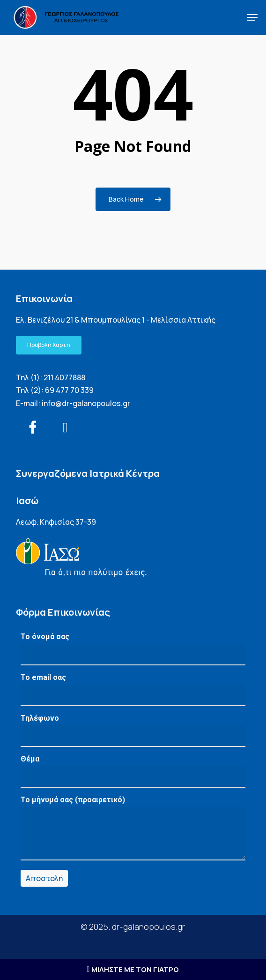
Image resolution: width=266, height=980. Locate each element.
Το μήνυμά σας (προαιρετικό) (133, 830)
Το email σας (133, 690)
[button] (252, 17)
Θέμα (133, 771)
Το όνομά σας (133, 649)
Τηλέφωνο (133, 730)
